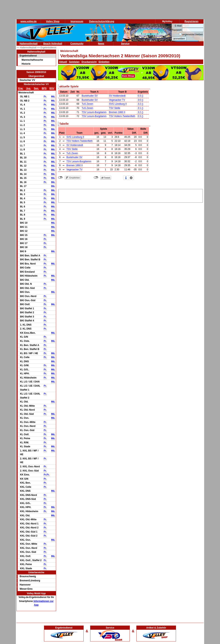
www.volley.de (28, 21)
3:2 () (140, 104)
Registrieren (191, 21)
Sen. (36, 88)
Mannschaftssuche (32, 60)
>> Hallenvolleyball (27, 48)
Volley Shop (53, 21)
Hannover (25, 585)
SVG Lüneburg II (118, 104)
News (101, 44)
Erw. (21, 88)
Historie (26, 64)
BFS (44, 88)
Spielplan (74, 62)
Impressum (77, 21)
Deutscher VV (27, 80)
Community (77, 44)
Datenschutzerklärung (102, 21)
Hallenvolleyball (29, 44)
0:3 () (140, 96)
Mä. (53, 97)
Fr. (45, 97)
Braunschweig (28, 576)
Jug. (28, 88)
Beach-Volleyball (53, 44)
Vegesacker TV (117, 100)
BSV (52, 88)
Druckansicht (89, 62)
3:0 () (140, 100)
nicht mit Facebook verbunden (60, 178)
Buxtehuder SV (90, 96)
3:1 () (140, 108)
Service (125, 44)
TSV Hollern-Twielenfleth (122, 116)
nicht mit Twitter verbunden (96, 178)
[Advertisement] (131, 195)
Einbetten (104, 62)
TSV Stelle (115, 108)
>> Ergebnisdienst (47, 48)
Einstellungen (131, 178)
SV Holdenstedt (117, 96)
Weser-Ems (26, 589)
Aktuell (63, 62)
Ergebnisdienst (28, 56)
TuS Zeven (87, 104)
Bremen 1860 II (117, 112)
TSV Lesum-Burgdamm (94, 112)
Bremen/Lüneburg (30, 581)
